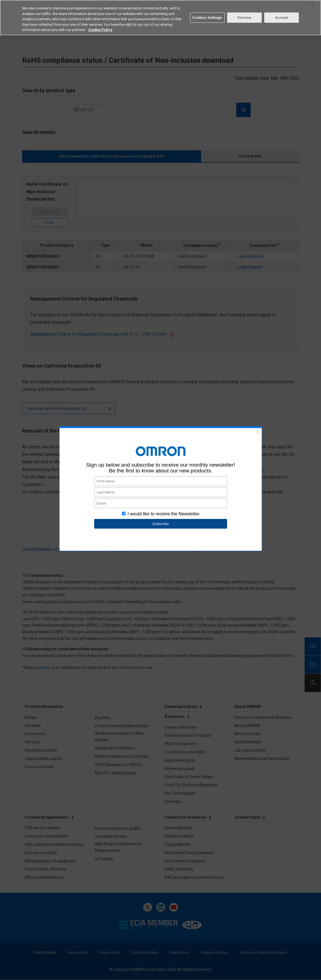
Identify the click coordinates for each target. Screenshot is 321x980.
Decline (244, 18)
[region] (160, 18)
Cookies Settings (207, 18)
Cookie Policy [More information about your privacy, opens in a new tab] (100, 30)
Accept (281, 18)
